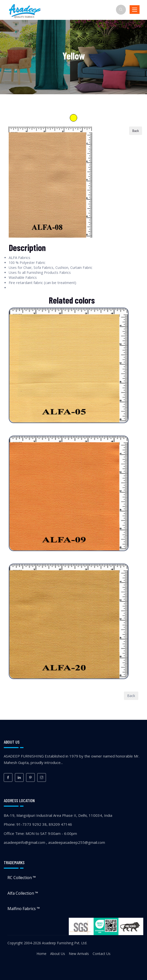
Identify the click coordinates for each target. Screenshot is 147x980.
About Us (58, 954)
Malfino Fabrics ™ (24, 909)
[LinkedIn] (19, 777)
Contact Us (102, 954)
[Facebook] (8, 777)
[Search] (121, 10)
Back (131, 696)
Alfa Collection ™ (23, 893)
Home (41, 954)
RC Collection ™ (22, 878)
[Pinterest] (30, 777)
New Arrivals (79, 954)
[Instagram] (42, 777)
